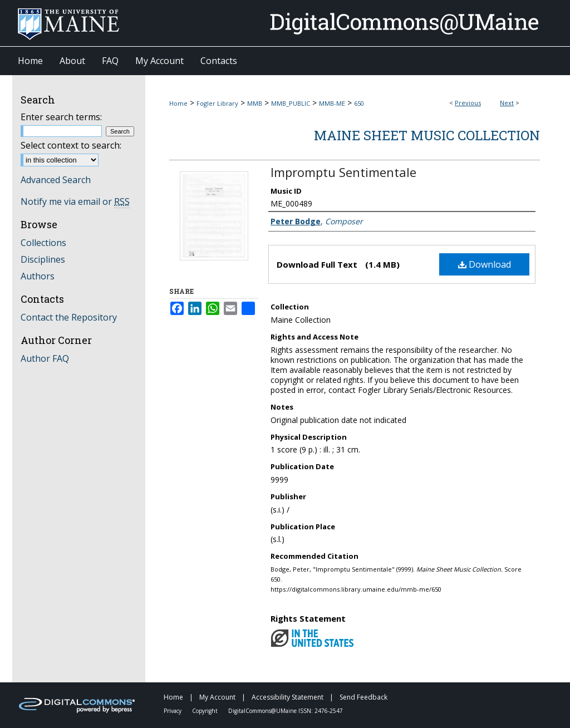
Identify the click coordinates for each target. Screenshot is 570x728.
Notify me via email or (75, 201)
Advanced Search (56, 180)
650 (359, 103)
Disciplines (43, 259)
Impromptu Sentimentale (343, 172)
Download (485, 264)
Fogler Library (217, 103)
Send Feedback (363, 697)
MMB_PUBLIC (291, 103)
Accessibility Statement (288, 697)
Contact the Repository (69, 317)
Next (507, 103)
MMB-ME (332, 103)
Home (178, 103)
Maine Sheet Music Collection (427, 135)
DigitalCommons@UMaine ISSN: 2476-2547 (286, 711)
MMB (255, 103)
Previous (468, 103)
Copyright (206, 711)
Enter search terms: (61, 117)
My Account (218, 697)
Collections (43, 243)
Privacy (173, 711)
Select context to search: (71, 145)
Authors (38, 276)
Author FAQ (45, 358)
